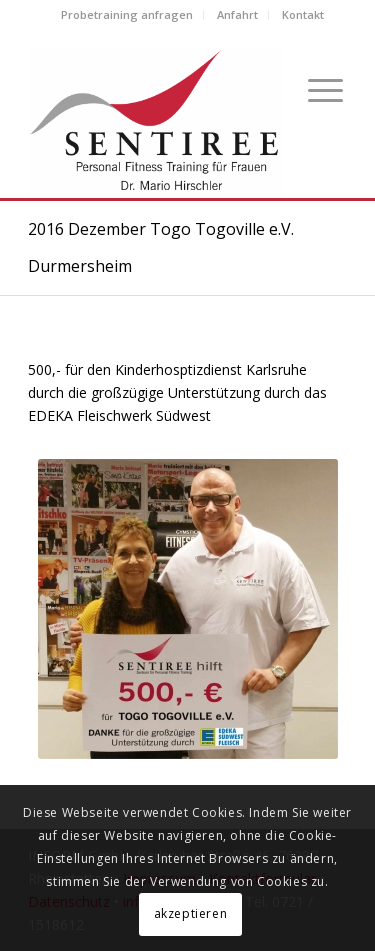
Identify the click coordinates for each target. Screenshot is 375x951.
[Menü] (317, 89)
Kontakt (303, 14)
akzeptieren (191, 913)
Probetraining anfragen (127, 14)
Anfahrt (237, 14)
